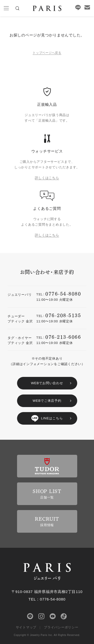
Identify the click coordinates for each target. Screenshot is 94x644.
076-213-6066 (63, 337)
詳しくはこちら (47, 178)
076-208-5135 (63, 315)
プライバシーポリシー (61, 627)
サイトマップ (26, 627)
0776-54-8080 (63, 293)
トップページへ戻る (47, 53)
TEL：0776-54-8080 (47, 599)
